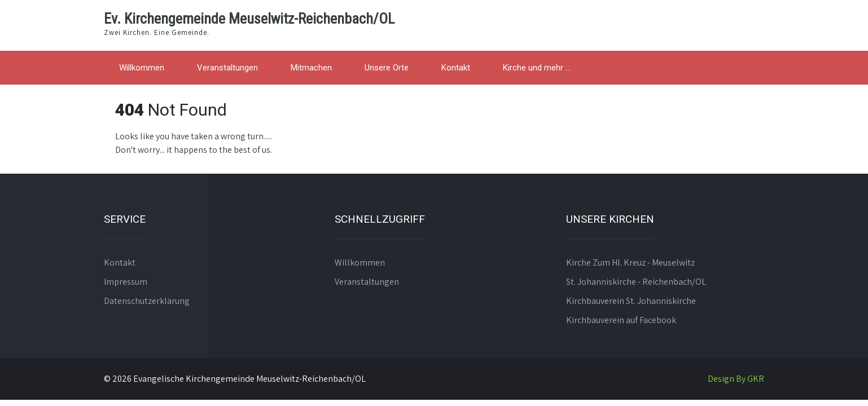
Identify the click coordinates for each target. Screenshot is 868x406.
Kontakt (456, 68)
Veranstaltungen (227, 68)
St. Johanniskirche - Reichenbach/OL (636, 282)
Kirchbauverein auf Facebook (621, 320)
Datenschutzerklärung (147, 301)
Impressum (126, 282)
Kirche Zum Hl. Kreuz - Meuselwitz (630, 262)
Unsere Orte (387, 68)
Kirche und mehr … (537, 68)
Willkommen (142, 68)
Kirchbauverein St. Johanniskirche (631, 301)
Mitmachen (311, 68)
